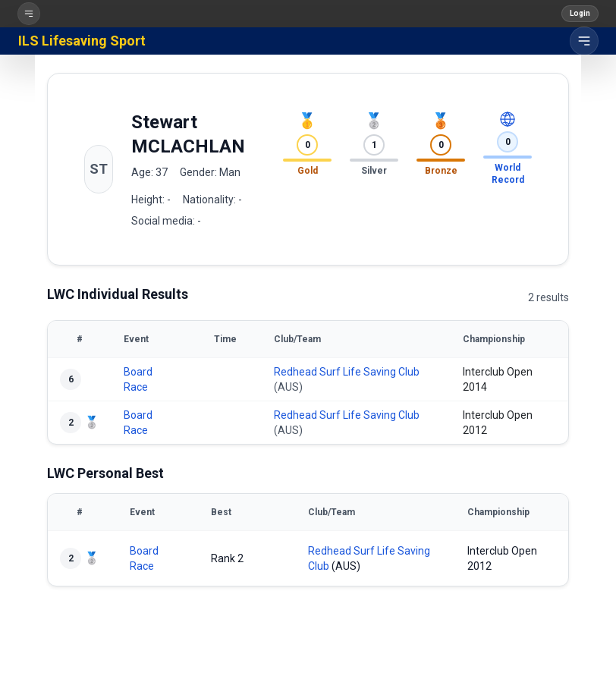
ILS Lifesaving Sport (82, 41)
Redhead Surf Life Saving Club (347, 372)
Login (580, 13)
